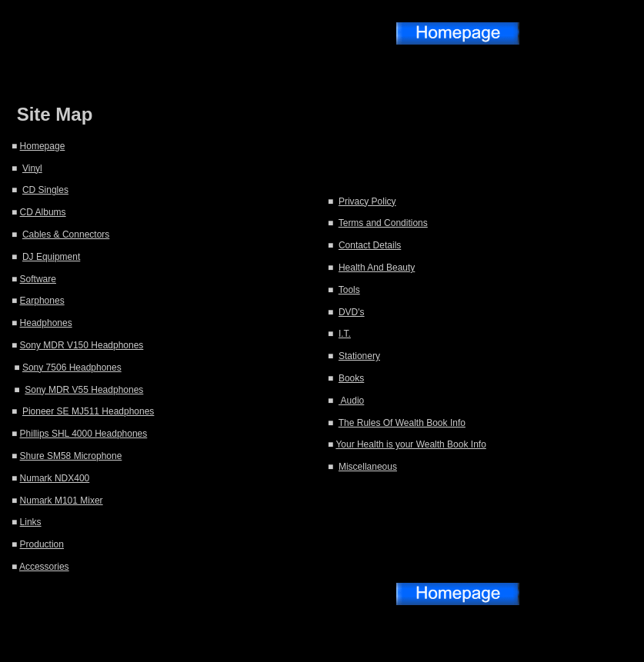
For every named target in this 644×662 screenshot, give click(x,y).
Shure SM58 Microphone (71, 456)
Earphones (42, 301)
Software (38, 279)
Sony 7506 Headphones (72, 368)
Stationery (359, 356)
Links (31, 522)
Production (42, 544)
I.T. (345, 334)
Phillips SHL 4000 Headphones (84, 434)
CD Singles (45, 190)
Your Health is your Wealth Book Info (410, 444)
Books (351, 378)
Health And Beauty (377, 268)
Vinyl (32, 168)
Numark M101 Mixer (62, 501)
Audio (351, 401)
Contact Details (370, 245)
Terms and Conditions (383, 223)
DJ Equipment (51, 257)
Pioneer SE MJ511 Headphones (88, 411)
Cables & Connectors (66, 235)
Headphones (46, 323)
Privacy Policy (367, 201)
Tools (349, 290)
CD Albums (43, 212)
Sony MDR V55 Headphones (84, 390)
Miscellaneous (368, 467)
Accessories (44, 567)
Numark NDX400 (55, 478)
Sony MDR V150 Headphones (82, 345)
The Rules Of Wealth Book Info (402, 423)
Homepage (43, 146)
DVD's (352, 312)
